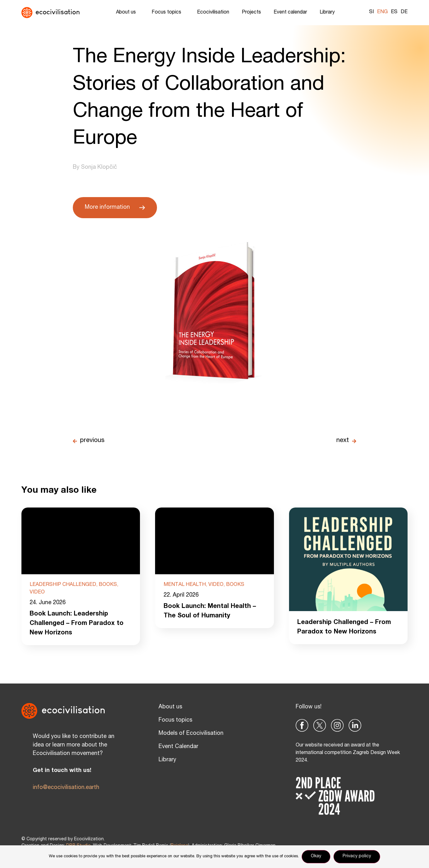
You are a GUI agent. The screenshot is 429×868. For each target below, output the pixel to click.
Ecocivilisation (213, 13)
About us (128, 13)
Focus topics (168, 13)
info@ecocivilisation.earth (66, 788)
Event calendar (290, 13)
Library (329, 13)
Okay (316, 857)
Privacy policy (357, 857)
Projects (251, 13)
